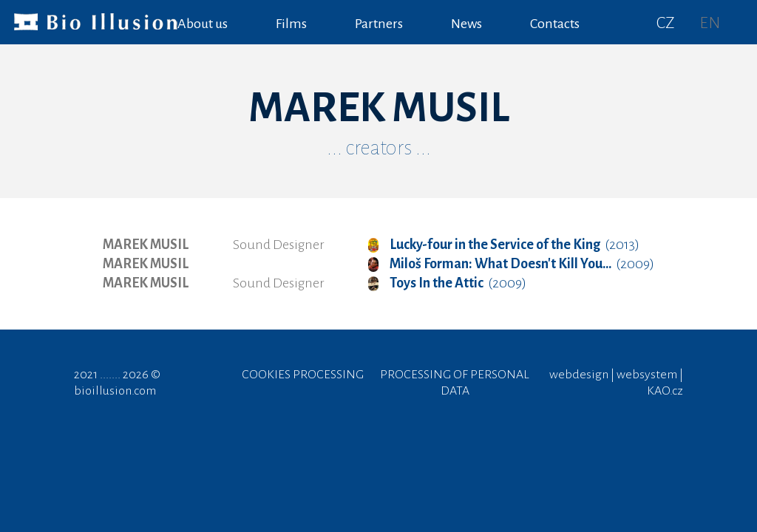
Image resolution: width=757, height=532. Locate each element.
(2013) (504, 245)
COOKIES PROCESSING (303, 375)
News (466, 24)
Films (291, 24)
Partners (379, 24)
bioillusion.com (115, 391)
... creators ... (379, 148)
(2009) (511, 264)
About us (203, 24)
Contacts (555, 24)
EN (710, 23)
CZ (666, 23)
